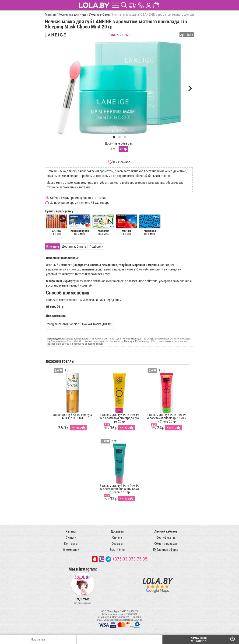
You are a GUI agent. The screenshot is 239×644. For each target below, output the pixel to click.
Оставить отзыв (119, 35)
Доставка (117, 531)
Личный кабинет (166, 531)
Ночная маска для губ (97, 324)
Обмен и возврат (166, 544)
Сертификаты (166, 537)
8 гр (113, 149)
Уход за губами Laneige (63, 324)
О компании (71, 550)
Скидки (71, 537)
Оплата (117, 537)
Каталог (71, 531)
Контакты (71, 544)
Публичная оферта (166, 550)
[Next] (190, 88)
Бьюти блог (117, 550)
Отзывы (117, 544)
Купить (76, 428)
